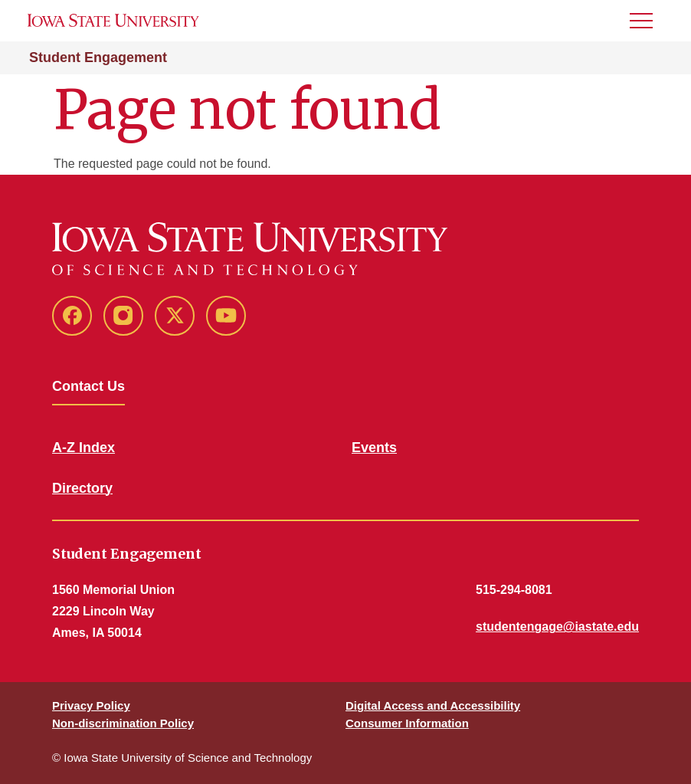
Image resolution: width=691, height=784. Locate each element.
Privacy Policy (91, 705)
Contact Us (88, 386)
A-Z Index (84, 448)
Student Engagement (98, 57)
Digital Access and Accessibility (433, 705)
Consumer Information (407, 723)
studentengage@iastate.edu (557, 627)
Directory (82, 488)
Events (374, 448)
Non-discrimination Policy (123, 723)
